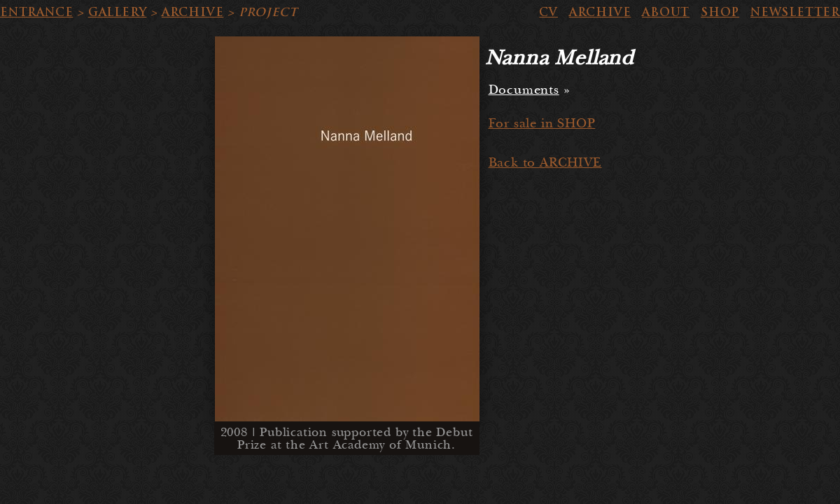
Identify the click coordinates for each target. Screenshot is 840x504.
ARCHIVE (193, 12)
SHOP (720, 12)
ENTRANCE (36, 12)
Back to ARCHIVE (545, 163)
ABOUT (666, 12)
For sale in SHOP (542, 124)
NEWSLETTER (795, 12)
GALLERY (118, 12)
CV (548, 12)
